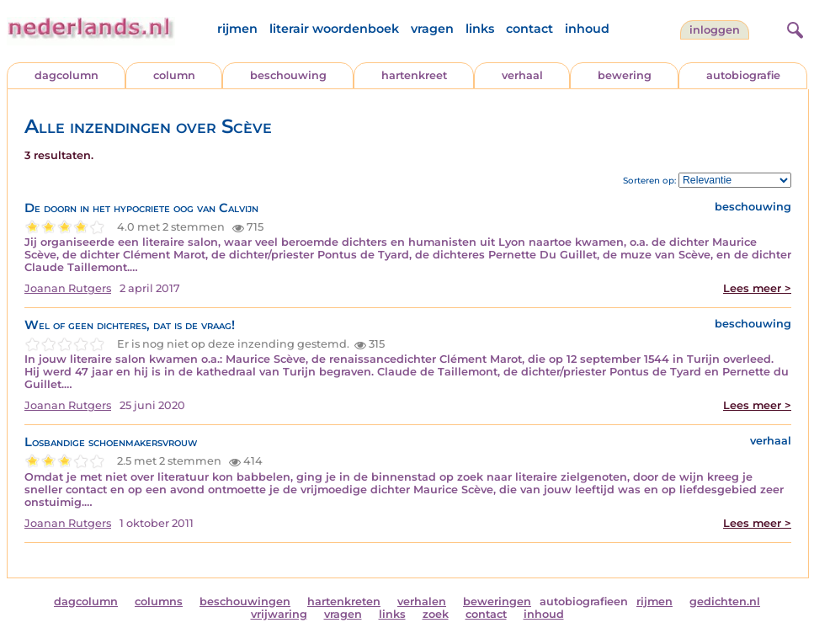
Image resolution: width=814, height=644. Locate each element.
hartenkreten (344, 601)
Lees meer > (757, 288)
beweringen (497, 601)
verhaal (522, 75)
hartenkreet (414, 75)
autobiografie (743, 75)
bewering (625, 75)
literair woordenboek (334, 29)
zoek (436, 614)
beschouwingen (245, 601)
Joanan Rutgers (68, 288)
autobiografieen (584, 601)
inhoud (587, 29)
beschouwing (288, 75)
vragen (432, 29)
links (480, 29)
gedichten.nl (725, 601)
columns (159, 601)
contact (529, 29)
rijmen (237, 29)
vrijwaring (279, 614)
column (174, 75)
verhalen (422, 601)
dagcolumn (67, 75)
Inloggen (715, 30)
